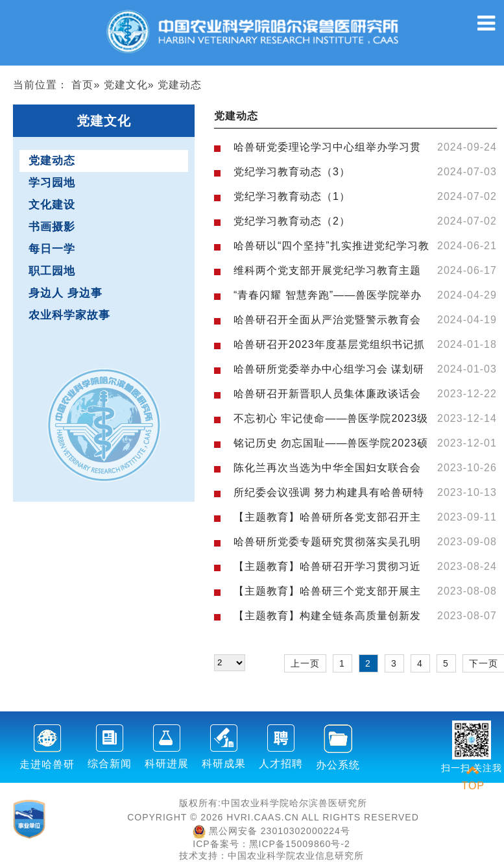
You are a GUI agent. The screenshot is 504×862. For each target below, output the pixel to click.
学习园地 (52, 183)
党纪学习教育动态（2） (292, 221)
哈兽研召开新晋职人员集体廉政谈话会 (327, 394)
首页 (82, 85)
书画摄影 (52, 227)
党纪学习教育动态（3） (292, 172)
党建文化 (126, 85)
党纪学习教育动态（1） (292, 196)
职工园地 (52, 271)
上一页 (305, 663)
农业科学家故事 (69, 315)
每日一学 (52, 249)
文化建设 (52, 205)
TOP (473, 778)
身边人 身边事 (66, 293)
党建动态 (52, 161)
